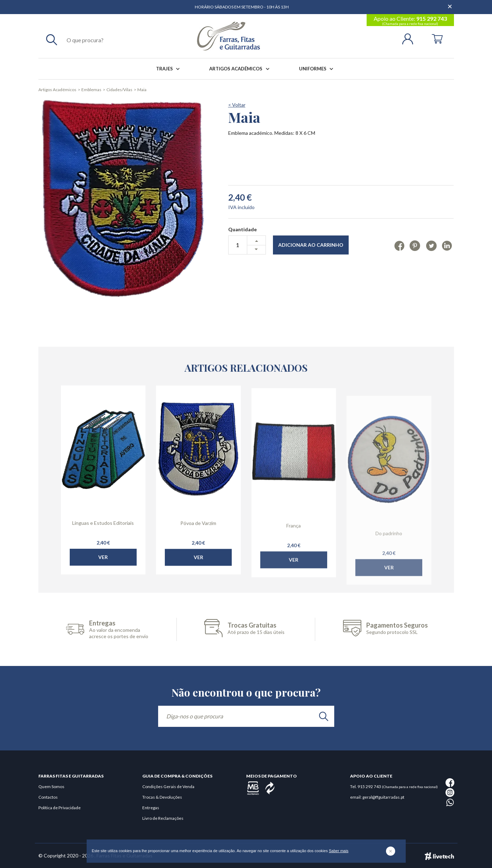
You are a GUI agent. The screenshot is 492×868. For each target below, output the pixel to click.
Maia (142, 90)
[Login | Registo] (410, 38)
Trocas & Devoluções (162, 797)
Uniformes (317, 69)
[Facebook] (399, 245)
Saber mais (339, 851)
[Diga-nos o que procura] (246, 716)
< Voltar (237, 105)
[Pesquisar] (52, 39)
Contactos (48, 797)
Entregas (151, 808)
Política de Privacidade (60, 808)
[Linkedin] (447, 245)
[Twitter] (431, 245)
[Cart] (437, 38)
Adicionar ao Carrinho (311, 245)
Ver (103, 572)
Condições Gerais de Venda (168, 787)
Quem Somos (51, 787)
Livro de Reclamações (163, 818)
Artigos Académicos (241, 69)
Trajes (169, 69)
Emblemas (91, 90)
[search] (324, 716)
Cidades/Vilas (119, 90)
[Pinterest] (415, 245)
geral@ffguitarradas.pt (383, 797)
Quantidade (242, 229)
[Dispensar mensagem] (450, 4)
